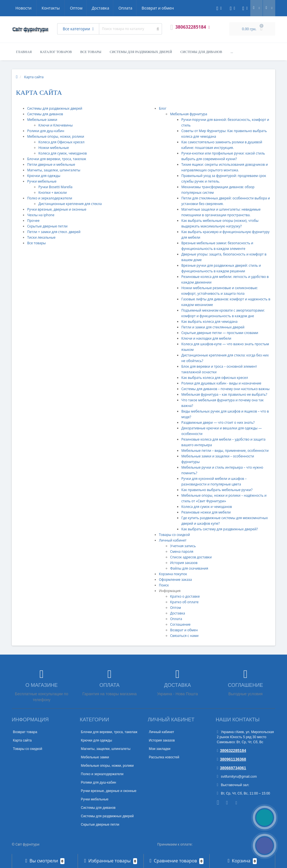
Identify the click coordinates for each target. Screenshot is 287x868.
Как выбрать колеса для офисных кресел (215, 378)
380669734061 (232, 768)
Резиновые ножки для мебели (206, 512)
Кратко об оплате (184, 602)
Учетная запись (183, 546)
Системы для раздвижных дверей (141, 52)
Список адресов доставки (191, 557)
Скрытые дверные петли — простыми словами (220, 333)
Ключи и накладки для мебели (206, 338)
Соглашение (180, 624)
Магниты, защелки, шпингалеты (54, 170)
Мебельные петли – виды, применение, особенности (225, 451)
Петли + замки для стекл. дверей (54, 232)
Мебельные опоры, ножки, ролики (56, 136)
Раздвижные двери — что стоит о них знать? (218, 423)
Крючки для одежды (44, 176)
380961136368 (232, 759)
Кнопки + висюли (53, 193)
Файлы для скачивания (189, 568)
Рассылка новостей (164, 757)
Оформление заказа (175, 580)
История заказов (184, 563)
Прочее (33, 221)
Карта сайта (22, 740)
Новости (140, 8)
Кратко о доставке (185, 596)
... (232, 52)
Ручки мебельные (42, 181)
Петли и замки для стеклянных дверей (213, 327)
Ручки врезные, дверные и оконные (57, 209)
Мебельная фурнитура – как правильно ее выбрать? (224, 394)
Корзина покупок (173, 574)
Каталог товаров (56, 52)
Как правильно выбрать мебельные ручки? (217, 490)
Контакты (167, 8)
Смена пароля (182, 552)
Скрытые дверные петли (47, 226)
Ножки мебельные (54, 148)
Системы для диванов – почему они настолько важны (225, 389)
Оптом (22, 8)
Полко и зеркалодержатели (50, 198)
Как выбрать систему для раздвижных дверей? (220, 529)
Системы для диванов (201, 52)
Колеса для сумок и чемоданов (207, 507)
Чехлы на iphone (41, 215)
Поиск (164, 585)
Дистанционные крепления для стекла (70, 204)
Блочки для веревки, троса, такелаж (57, 159)
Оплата (73, 8)
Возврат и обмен (106, 8)
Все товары (91, 52)
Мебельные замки (42, 120)
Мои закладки (160, 749)
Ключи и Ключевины (55, 125)
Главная (24, 52)
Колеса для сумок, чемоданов (63, 153)
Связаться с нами (184, 636)
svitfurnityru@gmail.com (237, 777)
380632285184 (232, 750)
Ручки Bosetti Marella (55, 187)
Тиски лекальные (41, 237)
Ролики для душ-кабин (46, 131)
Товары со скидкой (174, 535)
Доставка (47, 8)
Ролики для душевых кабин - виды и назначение (221, 383)
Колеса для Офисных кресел (61, 142)
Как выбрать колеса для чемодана (209, 322)
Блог (163, 108)
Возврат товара (25, 732)
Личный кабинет (173, 540)
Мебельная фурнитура (189, 114)
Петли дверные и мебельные (51, 164)
